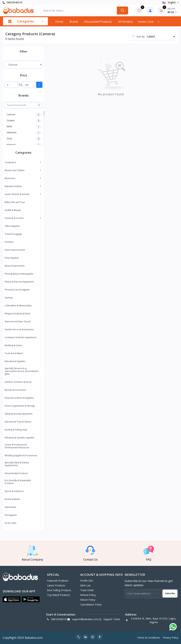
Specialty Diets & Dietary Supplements (17, 464)
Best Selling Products (59, 590)
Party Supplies (12, 258)
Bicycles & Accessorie (15, 390)
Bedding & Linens (13, 345)
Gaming (8, 298)
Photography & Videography (19, 274)
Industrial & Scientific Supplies (19, 438)
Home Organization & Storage (20, 406)
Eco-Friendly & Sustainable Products (18, 482)
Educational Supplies (15, 361)
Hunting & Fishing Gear (16, 430)
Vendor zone (146, 22)
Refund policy (88, 595)
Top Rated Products (59, 595)
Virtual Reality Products (16, 473)
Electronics (10, 178)
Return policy (88, 600)
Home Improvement (15, 250)
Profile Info (87, 581)
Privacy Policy (171, 638)
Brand (74, 22)
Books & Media (12, 499)
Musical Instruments (14, 266)
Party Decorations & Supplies (19, 398)
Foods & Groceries (14, 218)
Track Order (87, 590)
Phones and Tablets (14, 170)
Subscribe (170, 593)
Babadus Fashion (13, 186)
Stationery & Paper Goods (18, 321)
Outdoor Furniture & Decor (18, 382)
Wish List (85, 585)
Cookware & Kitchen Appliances (21, 337)
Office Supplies (12, 226)
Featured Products (58, 581)
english (169, 2)
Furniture (9, 242)
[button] (12, 599)
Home (59, 22)
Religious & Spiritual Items (17, 314)
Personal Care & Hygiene (17, 290)
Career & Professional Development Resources (17, 446)
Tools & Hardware (14, 353)
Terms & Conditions (148, 638)
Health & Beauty (13, 210)
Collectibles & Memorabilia (18, 306)
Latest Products (56, 585)
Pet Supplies (11, 515)
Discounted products (98, 22)
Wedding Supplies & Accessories (21, 455)
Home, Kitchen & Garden (17, 194)
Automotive (10, 507)
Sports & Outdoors (14, 491)
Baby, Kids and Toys (15, 202)
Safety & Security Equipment (18, 414)
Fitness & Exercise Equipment (19, 282)
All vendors (126, 22)
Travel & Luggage (13, 234)
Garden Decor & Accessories (19, 329)
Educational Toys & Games (18, 422)
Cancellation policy (91, 604)
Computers (10, 162)
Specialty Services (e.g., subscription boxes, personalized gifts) (21, 371)
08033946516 (12, 2)
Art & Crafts (10, 523)
